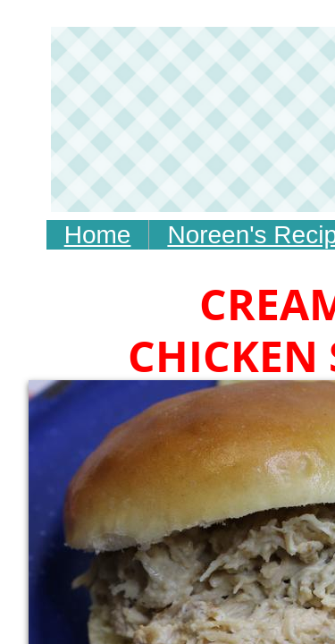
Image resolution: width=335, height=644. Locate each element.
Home (98, 235)
